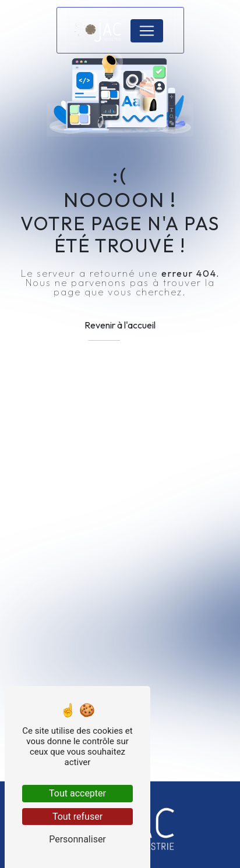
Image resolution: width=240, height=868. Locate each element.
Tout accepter (77, 793)
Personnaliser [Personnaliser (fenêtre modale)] (77, 839)
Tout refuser (77, 817)
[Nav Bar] (147, 31)
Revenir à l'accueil (120, 325)
